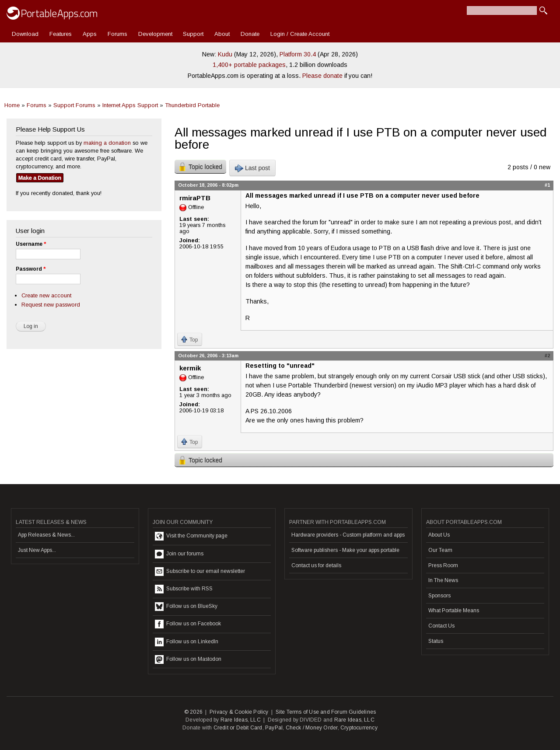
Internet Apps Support (130, 105)
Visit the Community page (191, 536)
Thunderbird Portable (192, 105)
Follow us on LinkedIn (187, 642)
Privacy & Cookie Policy (239, 712)
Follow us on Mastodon (188, 659)
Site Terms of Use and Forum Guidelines (326, 712)
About (222, 34)
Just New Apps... (37, 550)
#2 (547, 356)
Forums (117, 34)
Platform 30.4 (298, 54)
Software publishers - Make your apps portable (345, 550)
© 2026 (193, 712)
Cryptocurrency (359, 728)
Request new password (51, 305)
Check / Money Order (312, 728)
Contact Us (441, 626)
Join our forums (179, 554)
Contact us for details (316, 565)
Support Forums (74, 105)
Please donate (322, 76)
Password (31, 269)
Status (436, 641)
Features (61, 34)
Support (193, 34)
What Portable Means (454, 610)
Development (155, 34)
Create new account (46, 295)
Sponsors (439, 596)
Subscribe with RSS (184, 589)
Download (25, 34)
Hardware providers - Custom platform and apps (348, 535)
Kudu (225, 54)
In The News (443, 580)
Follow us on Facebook (188, 624)
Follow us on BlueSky (186, 607)
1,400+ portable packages (249, 65)
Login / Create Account (300, 34)
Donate (250, 34)
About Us (439, 535)
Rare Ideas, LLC (241, 720)
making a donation (107, 143)
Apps (90, 34)
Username (31, 244)
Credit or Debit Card (238, 728)
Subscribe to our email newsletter (200, 572)
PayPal (274, 728)
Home (12, 105)
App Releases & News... (46, 535)
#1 (547, 185)
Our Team (440, 550)
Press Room (443, 565)
